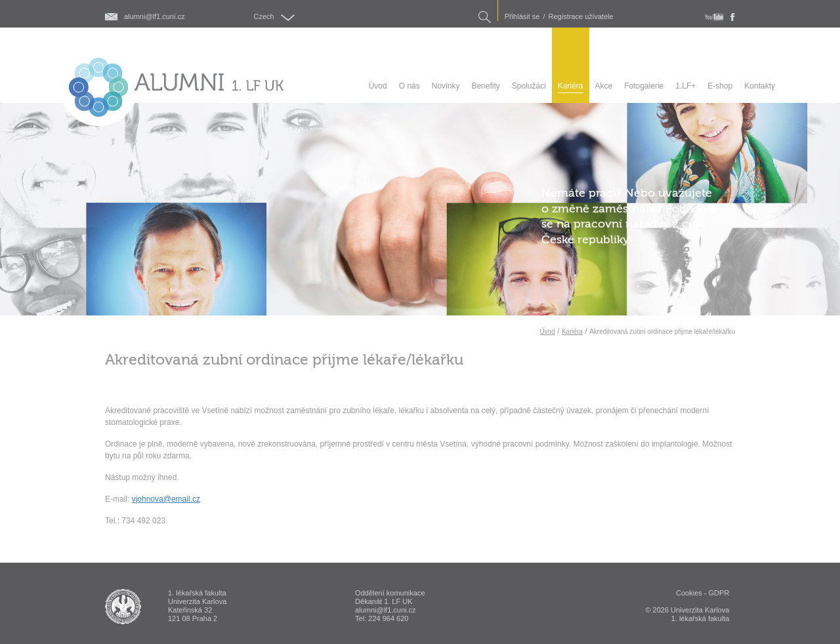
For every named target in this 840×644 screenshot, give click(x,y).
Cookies (689, 593)
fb (733, 17)
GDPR (719, 593)
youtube (714, 17)
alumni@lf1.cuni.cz (154, 17)
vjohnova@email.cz (166, 499)
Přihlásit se (522, 17)
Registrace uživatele (581, 17)
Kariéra (572, 332)
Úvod (548, 332)
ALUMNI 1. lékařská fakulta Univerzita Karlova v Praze (123, 607)
